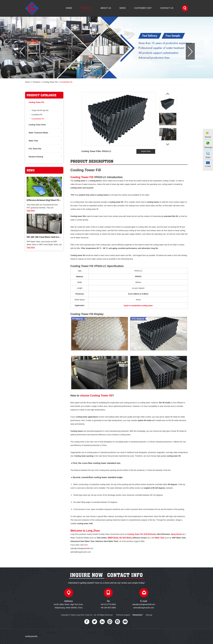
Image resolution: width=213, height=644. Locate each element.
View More (31, 211)
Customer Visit (143, 8)
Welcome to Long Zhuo (85, 531)
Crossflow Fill (37, 115)
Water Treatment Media (38, 133)
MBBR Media (113, 538)
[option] (106, 48)
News (123, 8)
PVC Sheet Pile (35, 149)
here (86, 545)
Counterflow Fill (66, 82)
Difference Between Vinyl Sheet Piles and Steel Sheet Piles (44, 200)
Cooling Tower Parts (37, 125)
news (31, 170)
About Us (106, 8)
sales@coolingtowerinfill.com (144, 604)
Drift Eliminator (150, 534)
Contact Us (167, 8)
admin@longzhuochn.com (144, 608)
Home (69, 8)
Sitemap (149, 615)
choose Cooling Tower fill (96, 396)
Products (86, 8)
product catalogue (41, 95)
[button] (23, 51)
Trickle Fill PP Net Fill (40, 111)
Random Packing (36, 157)
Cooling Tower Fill (50, 82)
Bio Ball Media (125, 538)
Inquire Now (146, 151)
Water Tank (33, 141)
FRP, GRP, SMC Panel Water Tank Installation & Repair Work (44, 237)
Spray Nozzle (176, 534)
